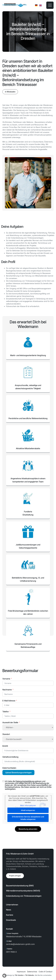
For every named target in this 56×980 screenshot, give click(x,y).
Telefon (6, 712)
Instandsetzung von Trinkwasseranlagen (24, 896)
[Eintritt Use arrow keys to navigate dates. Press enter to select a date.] (28, 751)
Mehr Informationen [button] (28, 805)
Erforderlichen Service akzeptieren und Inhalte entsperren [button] (28, 818)
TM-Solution (19, 975)
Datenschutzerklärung (25, 781)
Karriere (10, 915)
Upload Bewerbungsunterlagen (18, 773)
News (9, 910)
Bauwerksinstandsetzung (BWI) (20, 886)
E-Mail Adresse (9, 701)
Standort (6, 734)
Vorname (6, 679)
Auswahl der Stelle (10, 722)
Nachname (7, 690)
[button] (10, 92)
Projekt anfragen (15, 876)
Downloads (11, 920)
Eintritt (5, 746)
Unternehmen (12, 905)
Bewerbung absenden (28, 829)
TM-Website (29, 975)
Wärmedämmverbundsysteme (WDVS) (23, 891)
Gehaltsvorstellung (10, 757)
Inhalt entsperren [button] (28, 810)
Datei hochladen (9, 768)
